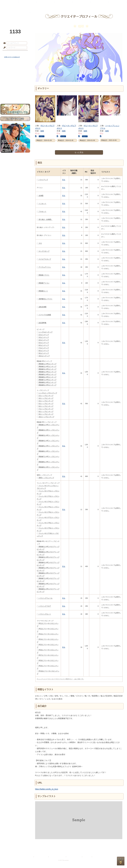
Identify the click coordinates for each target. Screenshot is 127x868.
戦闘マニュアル (15, 88)
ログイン (9, 53)
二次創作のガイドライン (74, 857)
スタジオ (82, 3)
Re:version (96, 857)
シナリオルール (15, 81)
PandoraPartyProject (15, 14)
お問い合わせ (15, 96)
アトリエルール (15, 85)
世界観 (15, 69)
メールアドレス (4, 43)
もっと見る (79, 152)
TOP (10, 3)
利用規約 (30, 857)
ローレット (46, 3)
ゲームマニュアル (15, 78)
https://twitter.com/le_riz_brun (47, 789)
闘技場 (118, 3)
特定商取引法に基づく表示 (57, 857)
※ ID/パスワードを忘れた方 (12, 57)
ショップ (99, 3)
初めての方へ (15, 92)
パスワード (4, 48)
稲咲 (42, 131)
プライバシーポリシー (41, 857)
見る (64, 180)
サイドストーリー (15, 73)
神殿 (28, 3)
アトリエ (64, 3)
